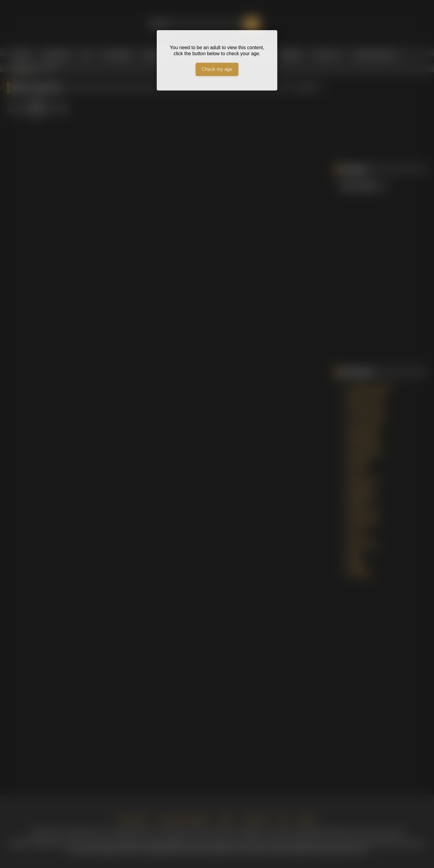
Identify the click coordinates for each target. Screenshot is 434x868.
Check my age (217, 69)
